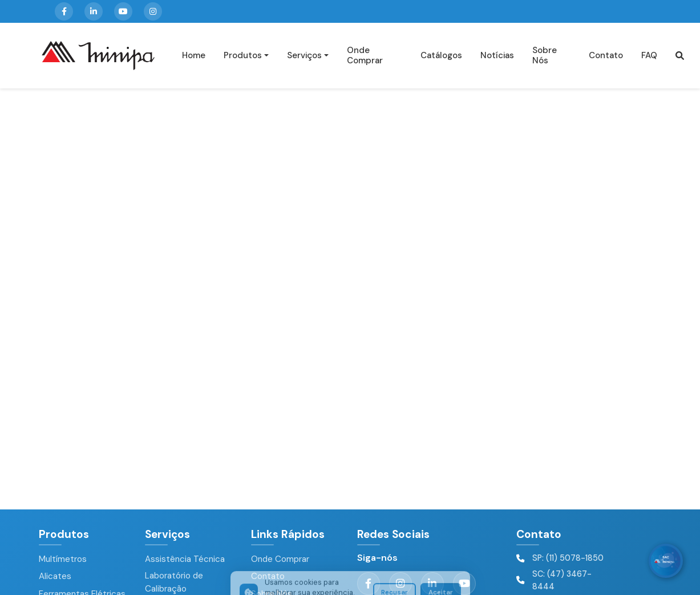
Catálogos (441, 55)
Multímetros (63, 559)
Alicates (55, 576)
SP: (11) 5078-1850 (568, 558)
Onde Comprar (365, 55)
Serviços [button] (304, 55)
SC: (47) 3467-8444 (562, 580)
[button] (680, 56)
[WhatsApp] (666, 561)
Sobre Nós (545, 55)
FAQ (649, 55)
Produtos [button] (243, 55)
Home (194, 55)
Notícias (497, 55)
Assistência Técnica (185, 559)
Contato (606, 55)
